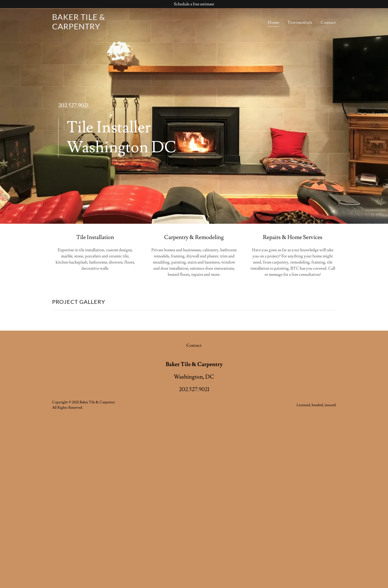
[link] (102, 28)
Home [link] (274, 22)
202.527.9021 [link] (73, 105)
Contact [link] (328, 22)
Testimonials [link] (300, 22)
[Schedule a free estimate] (194, 4)
